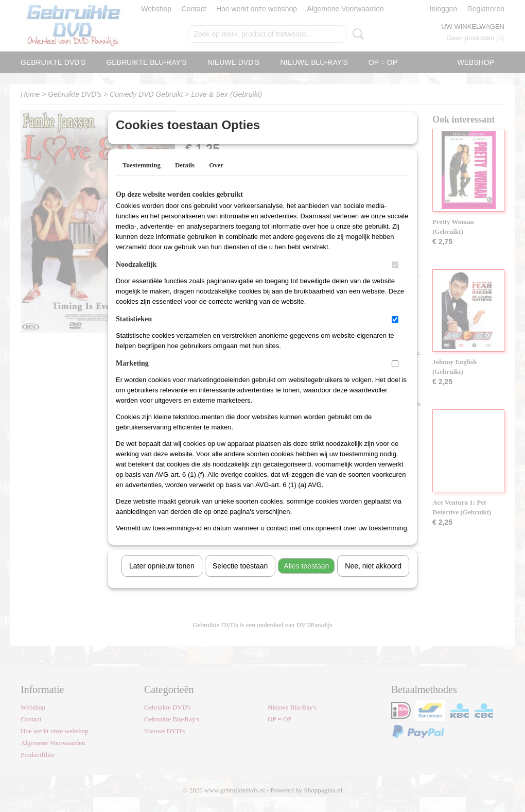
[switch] (395, 278)
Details (185, 178)
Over (216, 178)
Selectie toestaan (240, 579)
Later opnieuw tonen (162, 579)
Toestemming (142, 178)
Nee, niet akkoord (373, 579)
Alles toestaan (306, 579)
